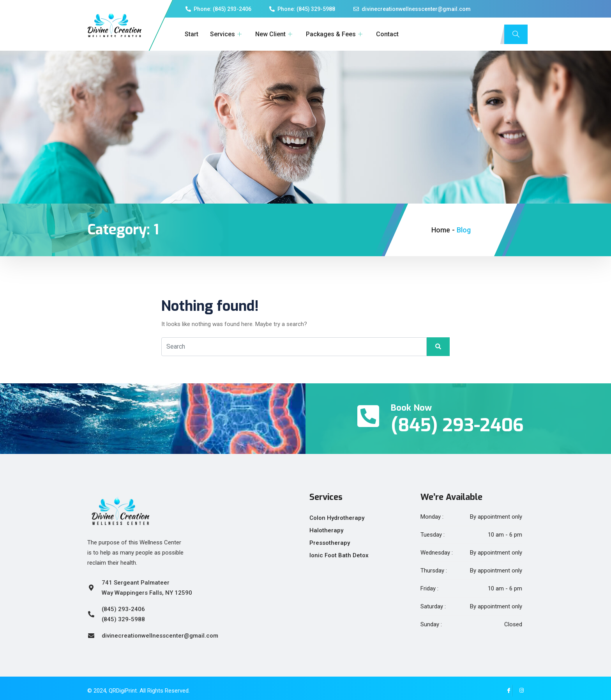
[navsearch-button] (516, 34)
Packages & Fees (335, 34)
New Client (275, 34)
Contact (387, 34)
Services (227, 34)
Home (441, 230)
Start (192, 34)
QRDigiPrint (123, 691)
